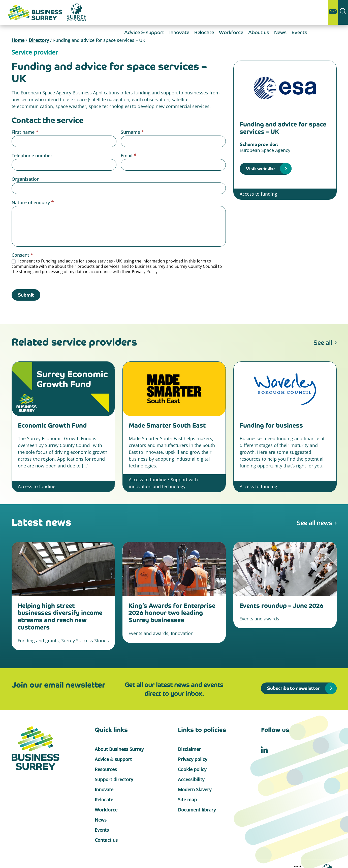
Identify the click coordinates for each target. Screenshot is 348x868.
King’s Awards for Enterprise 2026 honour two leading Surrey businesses (172, 613)
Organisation (26, 179)
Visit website (260, 168)
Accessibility (191, 779)
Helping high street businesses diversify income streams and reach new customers (60, 616)
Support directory (114, 779)
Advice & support (144, 32)
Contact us (106, 840)
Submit (26, 295)
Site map (187, 800)
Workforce (231, 32)
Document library (197, 810)
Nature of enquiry (33, 202)
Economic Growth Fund (52, 425)
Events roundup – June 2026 (281, 606)
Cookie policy (192, 769)
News (280, 32)
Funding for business (271, 425)
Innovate (179, 32)
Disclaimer (189, 749)
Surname (132, 132)
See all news (314, 523)
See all (323, 343)
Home (18, 40)
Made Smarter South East (167, 425)
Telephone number (32, 155)
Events (299, 32)
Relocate (204, 32)
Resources (106, 769)
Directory (39, 40)
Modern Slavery (195, 790)
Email (129, 155)
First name (25, 132)
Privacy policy (193, 759)
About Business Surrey (119, 749)
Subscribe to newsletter (293, 688)
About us (259, 32)
